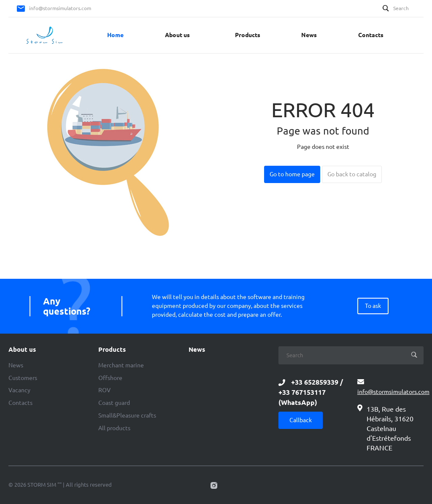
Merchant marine (121, 365)
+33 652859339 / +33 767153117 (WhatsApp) (311, 392)
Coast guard (114, 403)
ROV (104, 390)
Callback (301, 420)
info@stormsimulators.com (60, 8)
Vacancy (19, 390)
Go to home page (292, 174)
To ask (373, 306)
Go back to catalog (352, 174)
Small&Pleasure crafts (127, 415)
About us (22, 350)
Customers (23, 378)
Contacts (20, 403)
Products (112, 350)
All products (114, 428)
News (16, 365)
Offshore (110, 378)
